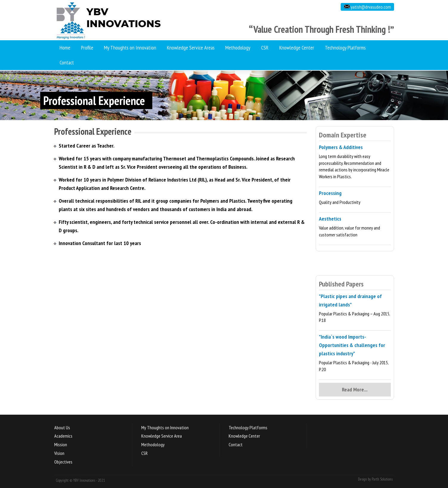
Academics (63, 436)
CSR (265, 48)
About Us (62, 427)
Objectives (63, 462)
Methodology (238, 48)
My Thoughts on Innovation (130, 48)
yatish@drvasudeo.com (371, 7)
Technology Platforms (345, 48)
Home (65, 48)
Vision (59, 453)
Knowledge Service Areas (191, 48)
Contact (67, 62)
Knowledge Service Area (162, 436)
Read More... (355, 389)
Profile (87, 48)
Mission (61, 444)
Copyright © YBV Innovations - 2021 (80, 480)
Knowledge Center (297, 48)
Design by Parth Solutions (375, 479)
